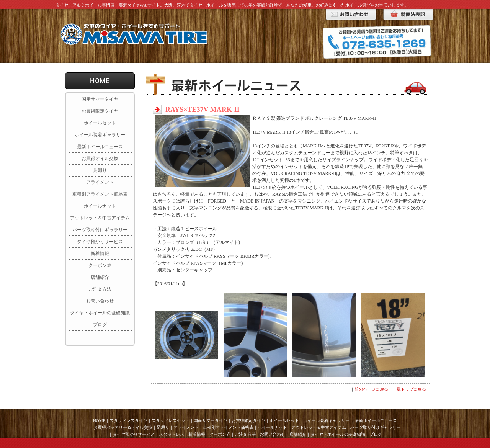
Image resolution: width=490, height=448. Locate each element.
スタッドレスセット (171, 420)
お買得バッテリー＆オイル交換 (123, 427)
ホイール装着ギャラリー (100, 135)
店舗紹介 (100, 277)
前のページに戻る (371, 389)
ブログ (100, 325)
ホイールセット (100, 123)
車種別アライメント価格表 (100, 194)
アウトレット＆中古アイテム (100, 218)
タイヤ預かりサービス (100, 242)
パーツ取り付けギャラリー (100, 230)
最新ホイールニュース (100, 147)
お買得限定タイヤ (100, 111)
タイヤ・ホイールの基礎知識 (100, 313)
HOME (99, 420)
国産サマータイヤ (100, 99)
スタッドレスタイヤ (128, 420)
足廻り (100, 170)
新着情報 (100, 253)
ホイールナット (100, 206)
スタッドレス (171, 434)
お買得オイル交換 (100, 159)
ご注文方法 (100, 289)
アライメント (100, 182)
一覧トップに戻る (409, 389)
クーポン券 (100, 265)
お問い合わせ (100, 301)
